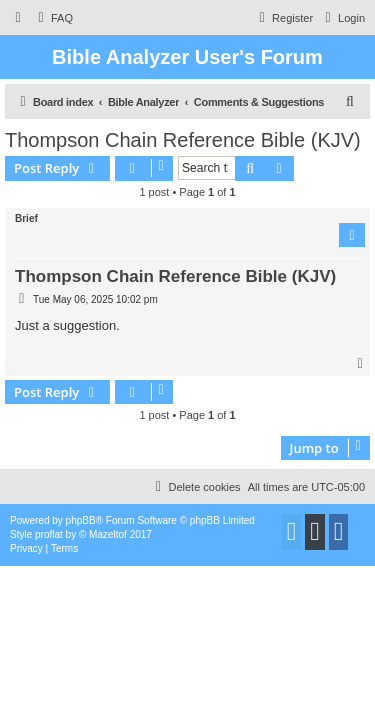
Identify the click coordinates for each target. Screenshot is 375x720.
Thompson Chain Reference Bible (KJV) (183, 140)
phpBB (81, 520)
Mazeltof (108, 534)
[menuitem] (53, 18)
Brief (26, 218)
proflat (49, 534)
